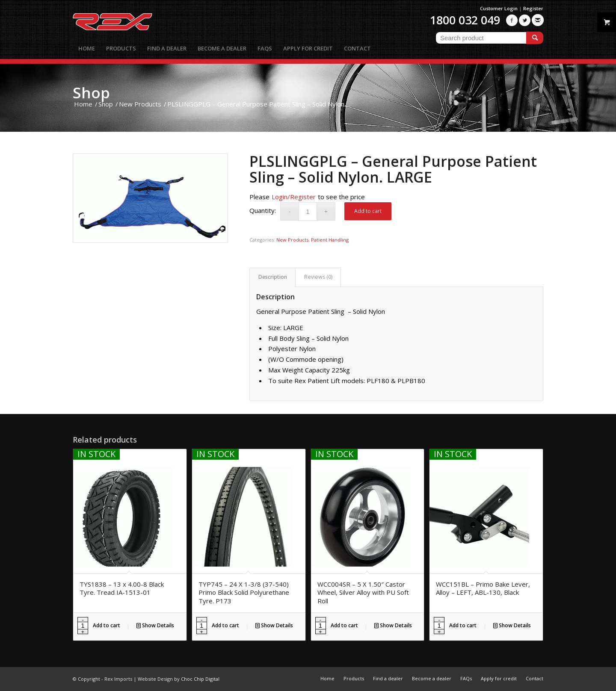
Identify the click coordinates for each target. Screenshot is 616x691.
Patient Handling (330, 240)
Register (533, 8)
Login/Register (294, 197)
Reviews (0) (318, 277)
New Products (292, 240)
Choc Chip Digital (200, 679)
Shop (91, 93)
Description (273, 277)
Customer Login (499, 8)
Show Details (155, 625)
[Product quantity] (308, 211)
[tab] (272, 277)
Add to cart (368, 211)
